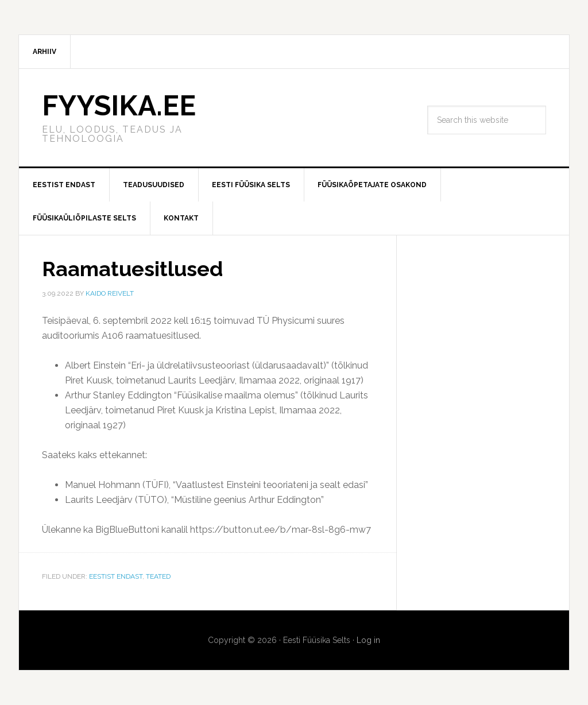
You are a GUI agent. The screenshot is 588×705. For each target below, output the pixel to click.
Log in (368, 640)
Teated (158, 576)
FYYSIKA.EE (119, 106)
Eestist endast (116, 576)
